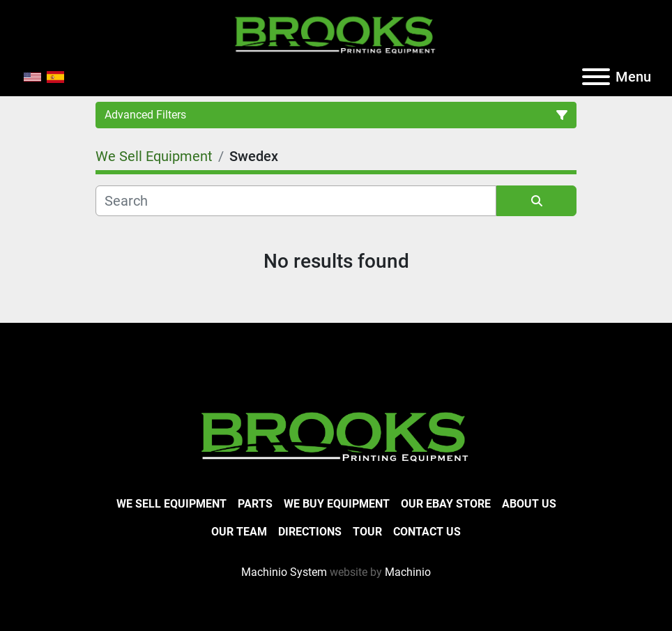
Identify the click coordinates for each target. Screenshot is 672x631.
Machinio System (284, 572)
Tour (367, 532)
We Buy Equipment (337, 504)
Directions (310, 532)
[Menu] (596, 77)
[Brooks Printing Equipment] (336, 435)
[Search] (296, 201)
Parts (255, 504)
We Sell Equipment (171, 504)
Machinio (408, 572)
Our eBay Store (446, 504)
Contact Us (427, 532)
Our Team (239, 532)
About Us (529, 504)
